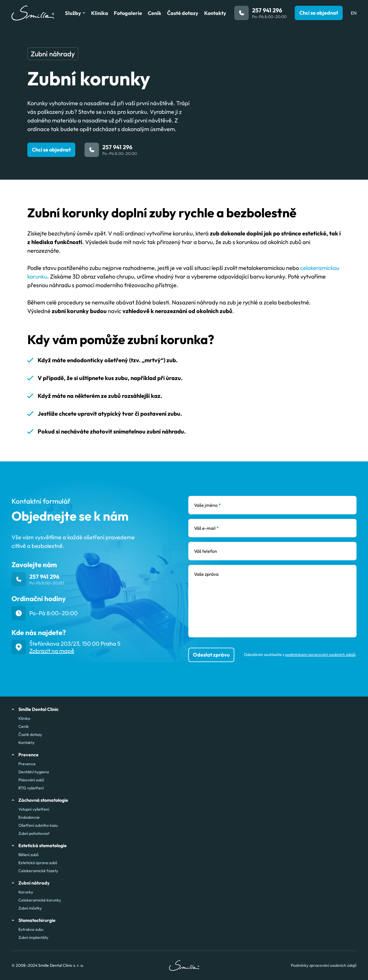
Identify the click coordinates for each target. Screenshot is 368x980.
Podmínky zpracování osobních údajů (324, 965)
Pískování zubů (31, 780)
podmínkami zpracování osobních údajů (320, 655)
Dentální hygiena (34, 772)
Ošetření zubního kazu (38, 825)
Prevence (27, 764)
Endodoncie (29, 817)
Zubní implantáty (33, 937)
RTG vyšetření (31, 788)
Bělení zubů (28, 855)
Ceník (24, 726)
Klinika (24, 718)
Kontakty (26, 743)
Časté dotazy (30, 734)
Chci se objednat (51, 150)
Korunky (26, 892)
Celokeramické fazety (38, 871)
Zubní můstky (30, 908)
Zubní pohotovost (34, 833)
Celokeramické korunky (40, 900)
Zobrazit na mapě (52, 651)
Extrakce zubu (31, 929)
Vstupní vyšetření (34, 809)
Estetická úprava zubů (38, 863)
